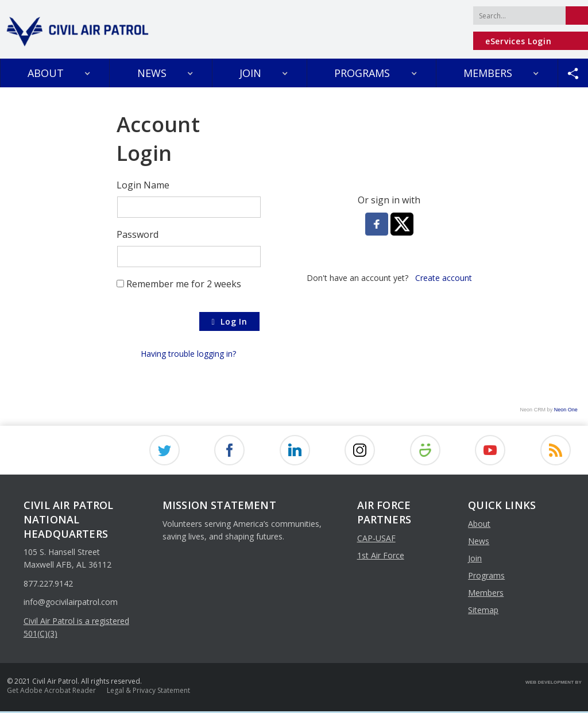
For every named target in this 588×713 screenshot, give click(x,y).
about (479, 525)
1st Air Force (381, 556)
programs (486, 577)
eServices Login (519, 41)
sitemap (483, 612)
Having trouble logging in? (188, 354)
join (475, 560)
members (486, 594)
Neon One (566, 410)
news (479, 543)
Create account (444, 278)
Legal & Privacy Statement (148, 692)
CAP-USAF (376, 539)
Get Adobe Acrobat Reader (51, 692)
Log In (229, 322)
